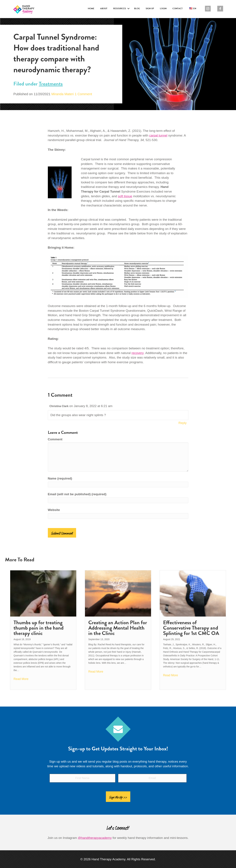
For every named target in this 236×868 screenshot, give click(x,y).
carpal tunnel (158, 135)
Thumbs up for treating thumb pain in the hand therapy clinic (39, 628)
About (104, 9)
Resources (120, 9)
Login (163, 9)
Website (54, 510)
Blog (137, 9)
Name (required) (60, 478)
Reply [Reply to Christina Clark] (183, 423)
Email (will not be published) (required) (77, 494)
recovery (138, 353)
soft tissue (125, 196)
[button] (129, 9)
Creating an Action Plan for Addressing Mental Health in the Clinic (118, 628)
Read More (21, 679)
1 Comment (83, 94)
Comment (55, 439)
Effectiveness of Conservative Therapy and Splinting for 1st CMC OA (191, 628)
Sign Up (150, 9)
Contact (178, 9)
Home (91, 9)
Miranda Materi (62, 94)
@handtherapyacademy (95, 836)
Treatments (51, 84)
